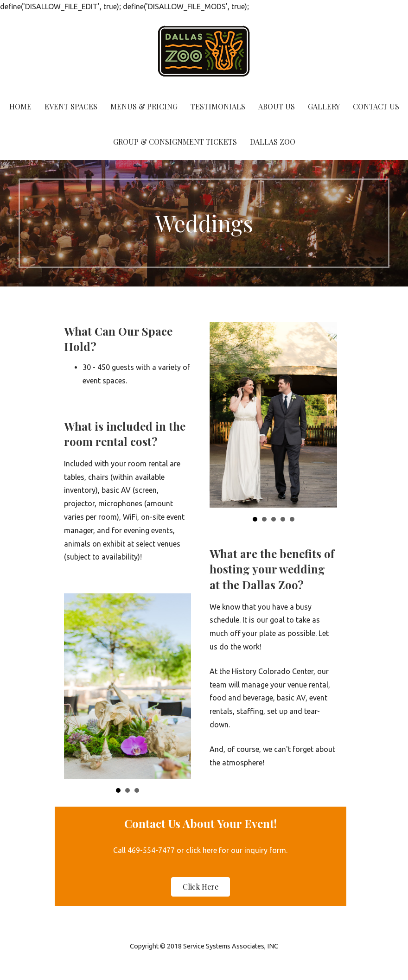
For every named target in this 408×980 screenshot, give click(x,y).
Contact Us (376, 106)
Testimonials (218, 106)
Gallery (324, 106)
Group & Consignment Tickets (175, 142)
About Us (277, 106)
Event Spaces (71, 106)
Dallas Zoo (273, 142)
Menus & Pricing (144, 106)
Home (20, 106)
